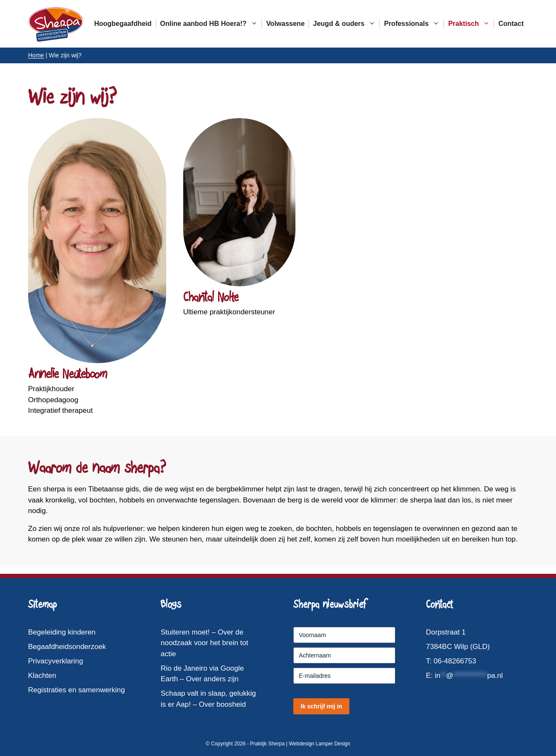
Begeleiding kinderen (62, 632)
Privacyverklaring (55, 661)
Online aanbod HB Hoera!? (211, 24)
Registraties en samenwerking (77, 690)
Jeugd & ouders (347, 24)
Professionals (414, 24)
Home (36, 55)
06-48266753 (455, 661)
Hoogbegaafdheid (123, 24)
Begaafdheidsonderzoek (67, 647)
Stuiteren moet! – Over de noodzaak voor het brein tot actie (204, 643)
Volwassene (285, 24)
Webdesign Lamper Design (319, 744)
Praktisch (471, 24)
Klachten (42, 676)
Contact (511, 24)
